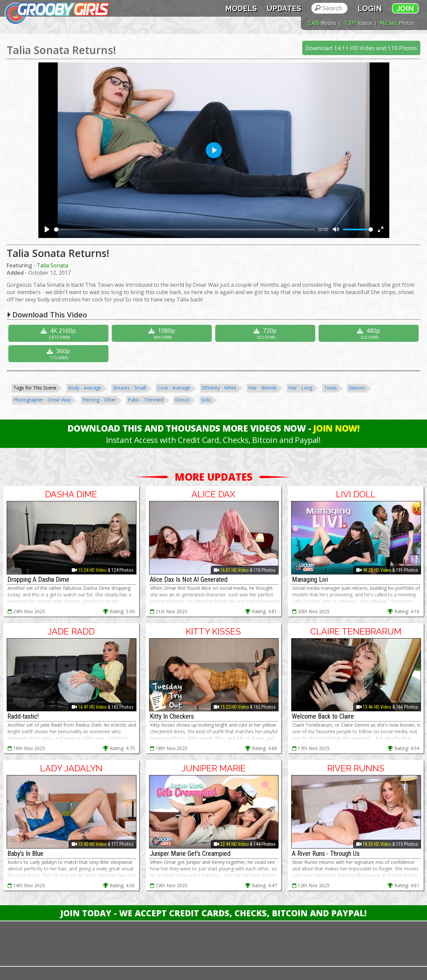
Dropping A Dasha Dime (38, 579)
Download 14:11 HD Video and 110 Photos (361, 48)
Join (405, 8)
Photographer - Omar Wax (42, 400)
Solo (206, 400)
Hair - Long (300, 388)
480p (369, 333)
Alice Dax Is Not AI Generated (189, 579)
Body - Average (85, 388)
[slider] (185, 229)
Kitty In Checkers (172, 716)
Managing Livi (310, 579)
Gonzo (182, 400)
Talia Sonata (52, 265)
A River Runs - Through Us (326, 853)
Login (370, 8)
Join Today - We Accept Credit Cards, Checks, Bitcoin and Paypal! (213, 913)
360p (59, 354)
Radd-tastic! (23, 716)
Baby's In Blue (25, 853)
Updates (284, 8)
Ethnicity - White (219, 388)
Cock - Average (174, 388)
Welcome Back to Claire (323, 716)
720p (266, 333)
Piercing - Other (99, 400)
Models (241, 8)
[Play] (47, 229)
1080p (163, 333)
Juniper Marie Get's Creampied (190, 853)
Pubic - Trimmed (146, 400)
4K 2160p (59, 333)
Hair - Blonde (262, 388)
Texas (330, 388)
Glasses (357, 388)
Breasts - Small (129, 388)
